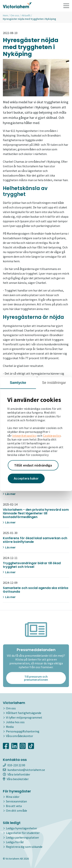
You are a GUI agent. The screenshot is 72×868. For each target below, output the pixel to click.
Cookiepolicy (52, 436)
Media (10, 727)
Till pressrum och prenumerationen (36, 678)
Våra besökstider (16, 779)
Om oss (15, 15)
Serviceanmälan (16, 801)
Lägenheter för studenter (23, 833)
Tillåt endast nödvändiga (33, 465)
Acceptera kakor (26, 478)
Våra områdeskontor (19, 736)
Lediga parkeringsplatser (22, 837)
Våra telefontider (17, 774)
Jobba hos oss (15, 722)
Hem (5, 15)
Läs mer (9, 494)
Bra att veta (14, 806)
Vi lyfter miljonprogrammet (24, 717)
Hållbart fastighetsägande (24, 713)
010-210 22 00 (14, 765)
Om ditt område (17, 811)
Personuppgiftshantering (23, 731)
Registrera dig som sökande (24, 847)
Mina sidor (13, 797)
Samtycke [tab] (18, 383)
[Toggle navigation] (66, 6)
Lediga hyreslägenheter (22, 828)
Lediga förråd (15, 842)
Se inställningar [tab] (54, 383)
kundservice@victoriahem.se (24, 770)
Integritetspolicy (24, 436)
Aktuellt (26, 15)
